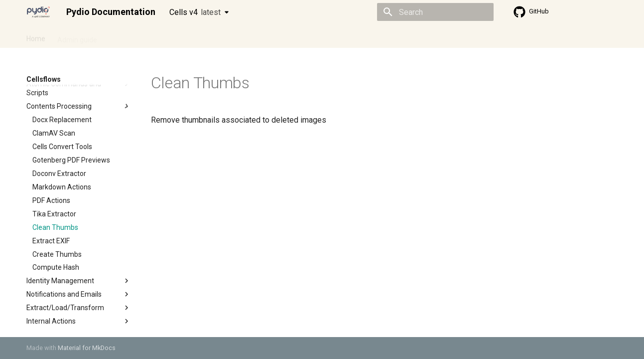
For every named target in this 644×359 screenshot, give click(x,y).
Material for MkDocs (87, 348)
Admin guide (77, 36)
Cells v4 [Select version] (195, 12)
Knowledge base (242, 36)
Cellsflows (125, 36)
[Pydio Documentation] (38, 12)
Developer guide (178, 36)
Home (36, 36)
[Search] (435, 12)
